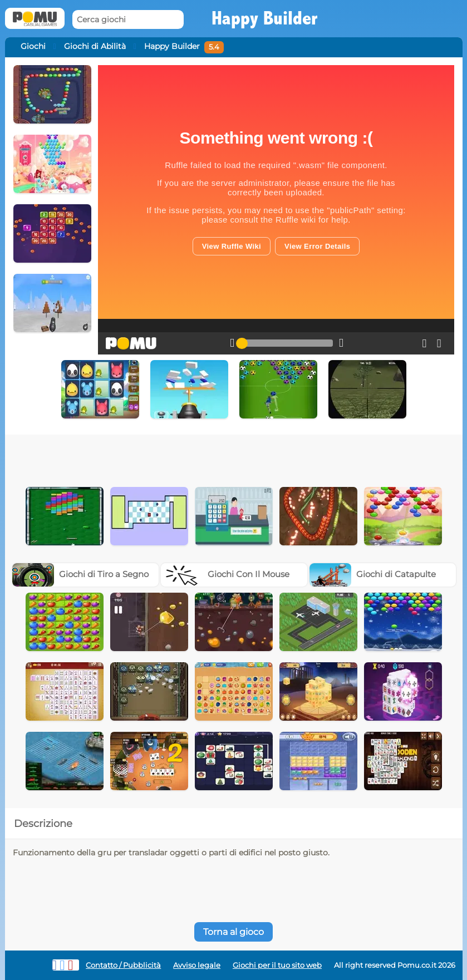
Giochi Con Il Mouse (225, 574)
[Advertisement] (185, 457)
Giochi (33, 46)
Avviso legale (197, 965)
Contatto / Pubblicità (123, 965)
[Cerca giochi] (128, 20)
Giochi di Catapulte (373, 574)
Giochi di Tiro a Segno (80, 574)
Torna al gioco (233, 932)
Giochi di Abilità (95, 46)
